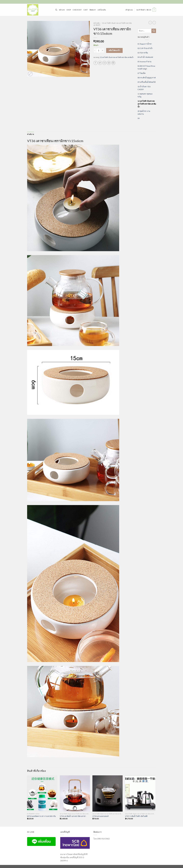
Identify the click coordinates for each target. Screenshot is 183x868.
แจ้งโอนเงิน (102, 10)
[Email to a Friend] (104, 63)
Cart (86, 10)
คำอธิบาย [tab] (31, 134)
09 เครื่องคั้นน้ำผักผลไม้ (147, 82)
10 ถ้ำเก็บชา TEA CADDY (144, 88)
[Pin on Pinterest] (109, 63)
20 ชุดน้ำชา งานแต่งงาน (144, 113)
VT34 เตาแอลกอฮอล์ (100, 816)
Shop (69, 10)
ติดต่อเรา (93, 10)
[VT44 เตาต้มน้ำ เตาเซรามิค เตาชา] (75, 794)
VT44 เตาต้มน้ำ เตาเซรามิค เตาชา (73, 816)
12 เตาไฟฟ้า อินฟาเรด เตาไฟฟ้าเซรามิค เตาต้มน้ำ (117, 57)
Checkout (77, 10)
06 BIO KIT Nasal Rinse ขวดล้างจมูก (146, 67)
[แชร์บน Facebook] (96, 63)
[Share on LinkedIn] (113, 63)
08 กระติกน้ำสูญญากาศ (147, 78)
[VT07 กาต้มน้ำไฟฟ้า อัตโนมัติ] (140, 794)
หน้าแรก (62, 10)
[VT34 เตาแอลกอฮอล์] (108, 794)
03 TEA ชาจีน (143, 53)
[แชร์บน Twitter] (100, 63)
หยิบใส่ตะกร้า (114, 50)
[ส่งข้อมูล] (154, 31)
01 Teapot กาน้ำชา (145, 44)
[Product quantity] (99, 50)
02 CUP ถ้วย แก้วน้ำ (145, 48)
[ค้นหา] (56, 10)
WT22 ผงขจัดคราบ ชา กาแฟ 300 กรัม (41, 816)
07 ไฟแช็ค (142, 73)
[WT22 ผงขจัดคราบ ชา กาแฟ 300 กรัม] (42, 794)
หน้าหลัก (97, 23)
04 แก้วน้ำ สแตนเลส (145, 57)
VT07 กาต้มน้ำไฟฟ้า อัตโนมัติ (136, 816)
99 (139, 118)
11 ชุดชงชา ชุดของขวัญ (145, 95)
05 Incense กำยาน (144, 62)
